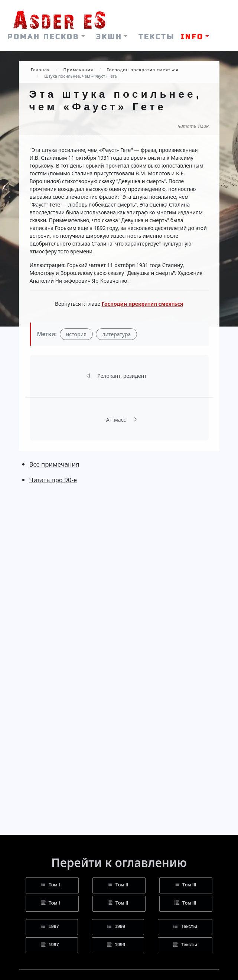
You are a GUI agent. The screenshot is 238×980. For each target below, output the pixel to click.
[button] (46, 37)
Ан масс (116, 420)
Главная (40, 70)
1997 (50, 927)
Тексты (185, 927)
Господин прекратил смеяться (142, 70)
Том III (185, 885)
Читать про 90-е (53, 480)
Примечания (78, 70)
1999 (116, 927)
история (76, 334)
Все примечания (54, 464)
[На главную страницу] (59, 16)
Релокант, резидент (122, 376)
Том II (118, 885)
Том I (50, 885)
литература (116, 334)
